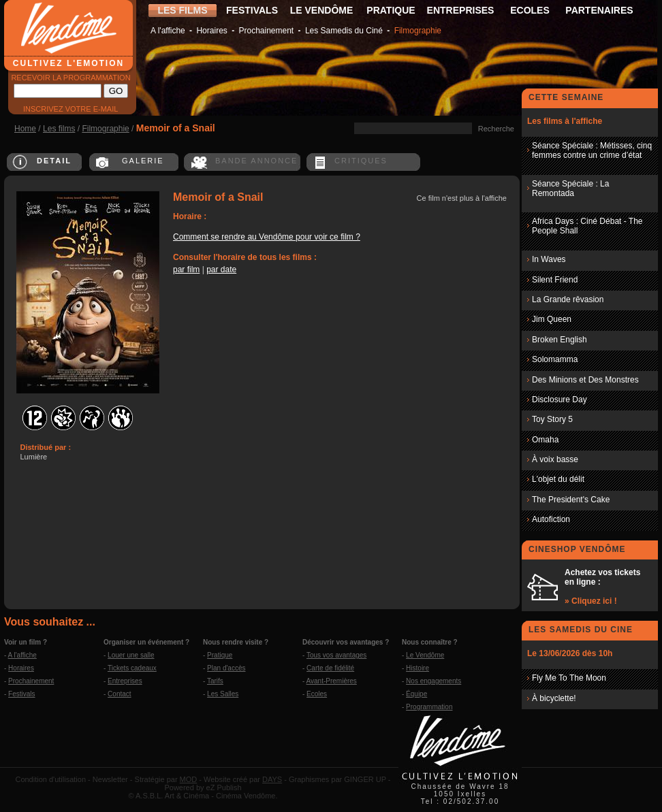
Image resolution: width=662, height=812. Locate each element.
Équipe (416, 694)
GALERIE (143, 161)
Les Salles (223, 694)
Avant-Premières (332, 681)
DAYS (272, 779)
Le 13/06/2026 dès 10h (570, 653)
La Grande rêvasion (568, 299)
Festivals (21, 694)
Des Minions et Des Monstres (585, 380)
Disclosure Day (559, 400)
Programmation (429, 707)
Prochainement (266, 31)
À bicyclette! (554, 698)
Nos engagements (434, 681)
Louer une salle (131, 655)
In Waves (549, 259)
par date (221, 270)
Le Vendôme (425, 655)
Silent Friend (555, 280)
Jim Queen (552, 319)
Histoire (417, 668)
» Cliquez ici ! (591, 601)
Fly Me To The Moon (569, 678)
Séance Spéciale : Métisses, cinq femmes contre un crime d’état (592, 150)
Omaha (545, 440)
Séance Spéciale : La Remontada (570, 189)
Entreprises (125, 681)
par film (186, 270)
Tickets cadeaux (132, 668)
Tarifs (215, 681)
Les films (59, 129)
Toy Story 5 (552, 419)
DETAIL (54, 161)
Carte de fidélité (330, 668)
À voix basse (555, 459)
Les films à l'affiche (565, 121)
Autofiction (551, 519)
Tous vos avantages (336, 655)
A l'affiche (168, 31)
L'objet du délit (558, 479)
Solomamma (555, 359)
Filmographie (418, 31)
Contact (119, 694)
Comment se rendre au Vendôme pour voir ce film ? (267, 237)
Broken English (559, 340)
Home (25, 129)
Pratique (220, 655)
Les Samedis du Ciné (344, 31)
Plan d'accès (226, 668)
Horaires (211, 31)
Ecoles (317, 694)
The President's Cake (571, 500)
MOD (189, 779)
